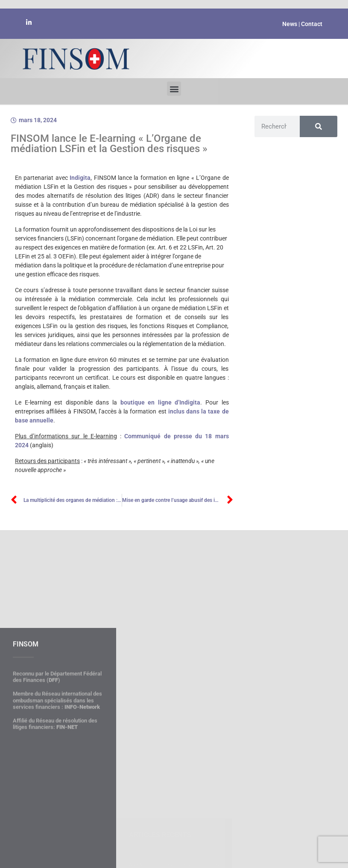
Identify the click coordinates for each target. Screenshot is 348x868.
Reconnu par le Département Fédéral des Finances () (57, 749)
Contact (312, 24)
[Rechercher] (319, 126)
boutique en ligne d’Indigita (161, 402)
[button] (174, 87)
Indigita (80, 178)
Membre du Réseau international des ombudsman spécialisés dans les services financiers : (57, 772)
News (290, 24)
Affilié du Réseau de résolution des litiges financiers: (55, 796)
